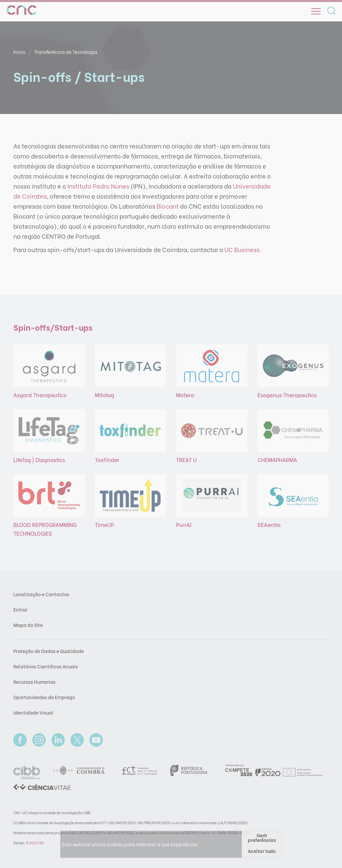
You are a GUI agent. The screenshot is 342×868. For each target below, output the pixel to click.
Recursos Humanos (34, 682)
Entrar (20, 609)
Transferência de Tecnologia (66, 52)
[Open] (316, 11)
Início (20, 52)
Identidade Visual (33, 712)
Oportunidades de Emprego (44, 697)
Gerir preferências (262, 837)
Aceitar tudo (262, 851)
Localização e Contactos (41, 594)
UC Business (242, 249)
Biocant (168, 206)
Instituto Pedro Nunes (98, 186)
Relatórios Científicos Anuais (46, 666)
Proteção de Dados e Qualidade (49, 651)
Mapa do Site (28, 625)
